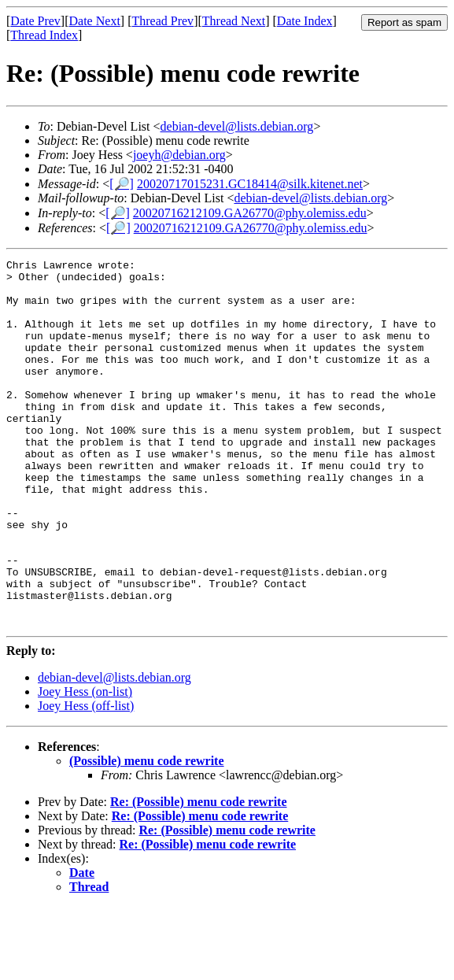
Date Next (95, 21)
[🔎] (122, 184)
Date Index (305, 21)
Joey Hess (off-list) (86, 779)
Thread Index (44, 35)
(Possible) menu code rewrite (147, 834)
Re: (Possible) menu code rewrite (199, 875)
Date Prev (35, 21)
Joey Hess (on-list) (85, 765)
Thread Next (234, 21)
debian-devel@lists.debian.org (237, 126)
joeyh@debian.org (179, 155)
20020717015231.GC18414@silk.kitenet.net (250, 184)
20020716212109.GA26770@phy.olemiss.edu (250, 213)
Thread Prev (162, 21)
